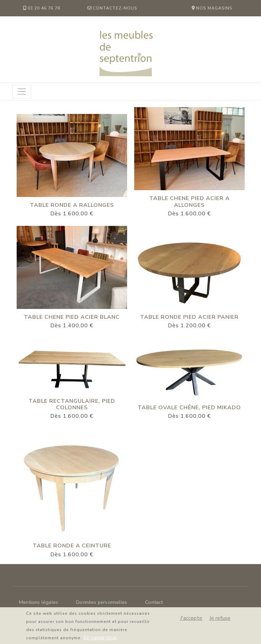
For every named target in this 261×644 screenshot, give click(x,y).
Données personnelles (102, 602)
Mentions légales (39, 602)
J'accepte (191, 621)
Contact (154, 602)
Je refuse (220, 621)
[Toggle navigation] (22, 92)
